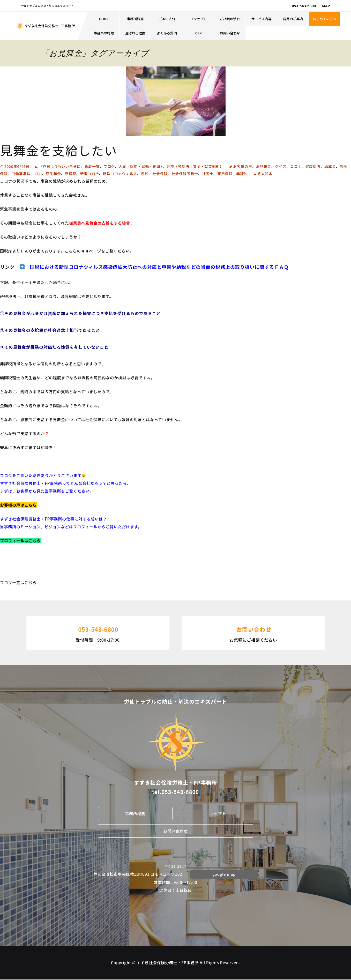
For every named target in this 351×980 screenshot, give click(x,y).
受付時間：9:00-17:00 (98, 633)
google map (224, 874)
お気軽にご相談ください (253, 633)
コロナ (296, 166)
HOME (104, 19)
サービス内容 (262, 19)
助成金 (330, 166)
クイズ (281, 166)
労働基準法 (21, 174)
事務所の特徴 (104, 33)
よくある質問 (167, 33)
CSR (198, 33)
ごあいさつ (167, 19)
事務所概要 (135, 19)
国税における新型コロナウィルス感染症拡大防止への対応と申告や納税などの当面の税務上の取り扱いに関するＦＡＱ (159, 267)
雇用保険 (225, 174)
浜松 (145, 174)
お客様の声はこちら (18, 505)
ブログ (109, 166)
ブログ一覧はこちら (18, 582)
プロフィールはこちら (20, 541)
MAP (326, 6)
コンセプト (198, 19)
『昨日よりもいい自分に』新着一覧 (69, 166)
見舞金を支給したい (59, 150)
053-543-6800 (304, 6)
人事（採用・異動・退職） (140, 166)
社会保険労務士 (185, 174)
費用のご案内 (293, 19)
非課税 (242, 174)
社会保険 (160, 174)
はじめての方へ (324, 19)
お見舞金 (264, 166)
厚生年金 (53, 174)
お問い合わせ (230, 33)
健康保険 (313, 166)
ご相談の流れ (230, 19)
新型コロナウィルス (120, 174)
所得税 (71, 174)
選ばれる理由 (135, 33)
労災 (38, 174)
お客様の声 (243, 166)
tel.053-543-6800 (175, 792)
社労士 (208, 174)
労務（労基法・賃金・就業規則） (195, 166)
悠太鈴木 (265, 174)
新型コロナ (90, 174)
